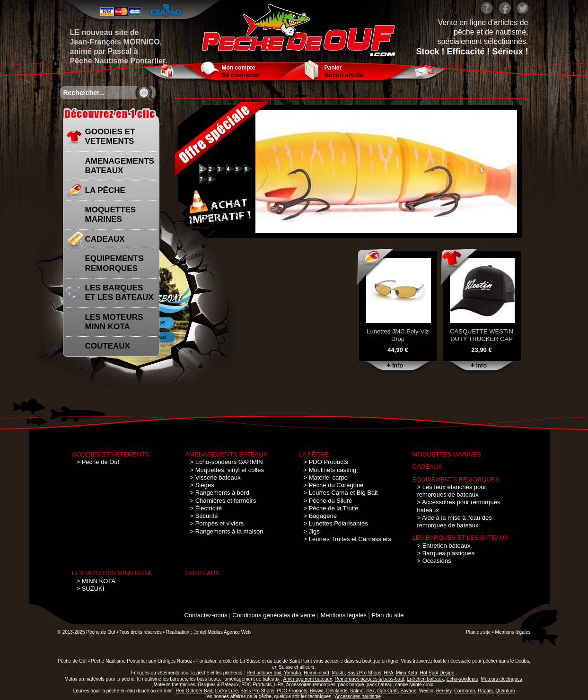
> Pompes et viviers (217, 523)
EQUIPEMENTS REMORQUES (114, 263)
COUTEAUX (108, 346)
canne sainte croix (414, 685)
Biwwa (317, 691)
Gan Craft (387, 691)
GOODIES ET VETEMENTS (110, 136)
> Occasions (434, 561)
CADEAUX (105, 239)
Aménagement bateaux (308, 679)
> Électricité (206, 508)
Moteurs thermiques (174, 685)
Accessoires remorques (310, 685)
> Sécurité (204, 516)
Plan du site (388, 615)
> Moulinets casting (330, 470)
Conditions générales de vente (274, 615)
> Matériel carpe (326, 477)
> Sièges (202, 485)
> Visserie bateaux (215, 477)
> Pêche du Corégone (334, 485)
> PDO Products (326, 462)
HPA (279, 685)
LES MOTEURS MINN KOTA (114, 322)
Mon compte (239, 68)
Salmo (357, 691)
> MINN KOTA (96, 581)
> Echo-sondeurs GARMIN (227, 462)
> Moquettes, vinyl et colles (227, 470)
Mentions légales (343, 615)
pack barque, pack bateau (365, 685)
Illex (370, 691)
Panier (333, 68)
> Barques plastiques (446, 553)
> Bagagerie (320, 516)
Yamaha (293, 673)
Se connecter (241, 75)
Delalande (337, 691)
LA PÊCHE (105, 190)
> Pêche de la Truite (331, 508)
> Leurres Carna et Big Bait (341, 493)
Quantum (505, 691)
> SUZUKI (91, 589)
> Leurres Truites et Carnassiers (347, 539)
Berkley (444, 691)
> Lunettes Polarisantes (336, 523)
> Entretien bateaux (444, 546)
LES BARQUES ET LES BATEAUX (119, 293)
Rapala (485, 691)
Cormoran (465, 691)
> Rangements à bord (220, 493)
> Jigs (312, 531)
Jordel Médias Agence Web (222, 632)
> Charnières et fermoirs (223, 501)
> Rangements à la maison (227, 531)
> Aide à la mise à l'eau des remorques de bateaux (455, 521)
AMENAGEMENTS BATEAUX (120, 166)
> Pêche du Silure (328, 501)
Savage (408, 691)
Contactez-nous (206, 615)
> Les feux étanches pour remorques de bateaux (452, 491)
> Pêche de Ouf (98, 462)
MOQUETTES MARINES (111, 214)
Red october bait (264, 673)
